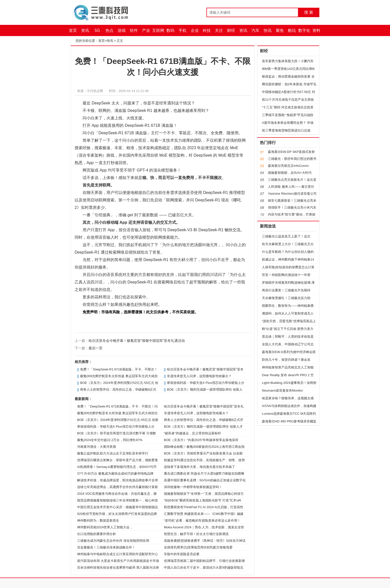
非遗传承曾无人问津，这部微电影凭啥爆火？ (199, 376)
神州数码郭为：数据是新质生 (98, 520)
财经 (231, 30)
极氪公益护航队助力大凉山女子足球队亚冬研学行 (113, 453)
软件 (134, 30)
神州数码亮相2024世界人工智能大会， (105, 527)
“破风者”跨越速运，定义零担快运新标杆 (193, 433)
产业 (146, 30)
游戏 (122, 30)
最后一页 (96, 348)
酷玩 (292, 30)
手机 (183, 30)
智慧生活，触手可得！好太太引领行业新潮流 (196, 534)
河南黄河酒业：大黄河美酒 (97, 447)
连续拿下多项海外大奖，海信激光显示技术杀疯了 (199, 467)
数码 (170, 30)
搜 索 (309, 12)
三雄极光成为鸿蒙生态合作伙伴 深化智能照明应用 (113, 541)
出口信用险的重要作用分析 (97, 534)
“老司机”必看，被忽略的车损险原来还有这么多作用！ (202, 520)
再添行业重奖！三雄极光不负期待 (286, 290)
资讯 (85, 30)
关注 (219, 30)
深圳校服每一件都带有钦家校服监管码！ (193, 487)
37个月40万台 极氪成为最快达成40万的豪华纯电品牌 (115, 474)
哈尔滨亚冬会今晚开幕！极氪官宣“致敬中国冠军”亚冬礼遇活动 (137, 341)
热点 (109, 30)
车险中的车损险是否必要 (182, 554)
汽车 (255, 30)
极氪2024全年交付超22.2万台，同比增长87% (110, 440)
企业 (195, 30)
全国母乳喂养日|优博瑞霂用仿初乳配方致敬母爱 (198, 547)
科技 (207, 30)
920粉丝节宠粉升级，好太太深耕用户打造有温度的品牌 (117, 514)
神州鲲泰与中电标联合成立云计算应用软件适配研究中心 (118, 554)
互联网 (158, 30)
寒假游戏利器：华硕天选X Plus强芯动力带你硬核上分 (206, 383)
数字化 (304, 30)
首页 (73, 30)
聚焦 (280, 30)
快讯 (268, 30)
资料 (316, 30)
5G (97, 30)
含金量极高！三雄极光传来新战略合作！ (106, 547)
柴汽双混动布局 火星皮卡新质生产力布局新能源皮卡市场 (118, 561)
